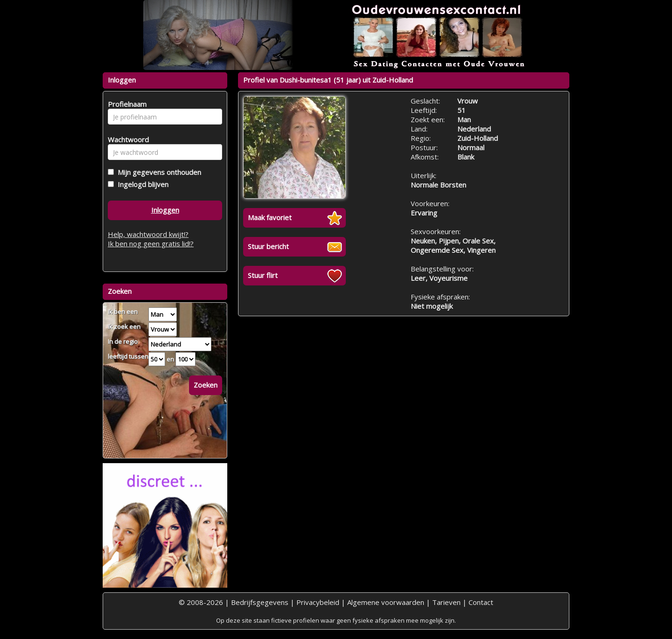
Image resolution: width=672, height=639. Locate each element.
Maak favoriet (270, 217)
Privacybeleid (318, 602)
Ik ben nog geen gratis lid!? (151, 243)
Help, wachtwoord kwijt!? (148, 234)
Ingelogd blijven (141, 184)
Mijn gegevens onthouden (157, 172)
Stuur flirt (263, 275)
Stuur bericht (268, 246)
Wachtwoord (126, 139)
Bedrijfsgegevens (260, 602)
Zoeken (206, 385)
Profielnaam (126, 104)
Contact (481, 602)
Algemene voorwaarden (386, 602)
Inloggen (165, 210)
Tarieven (446, 602)
